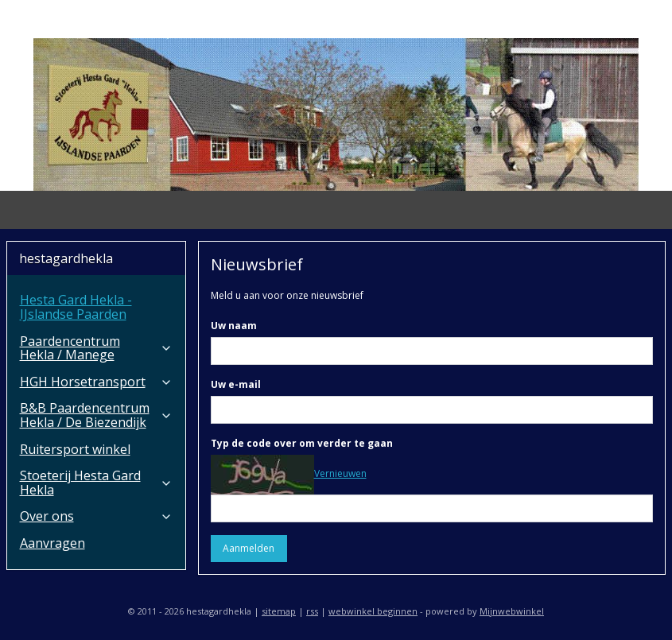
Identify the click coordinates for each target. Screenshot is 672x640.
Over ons (96, 516)
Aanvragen (52, 543)
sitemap (279, 611)
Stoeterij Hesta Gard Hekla (96, 483)
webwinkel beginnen (373, 611)
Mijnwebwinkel (512, 611)
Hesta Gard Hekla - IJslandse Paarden (76, 307)
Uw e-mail (236, 384)
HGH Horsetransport (96, 382)
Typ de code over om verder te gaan (302, 443)
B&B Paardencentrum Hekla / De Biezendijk (96, 415)
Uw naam (234, 326)
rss (312, 611)
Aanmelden (249, 548)
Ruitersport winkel (75, 449)
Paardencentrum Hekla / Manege (96, 348)
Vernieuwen (340, 473)
